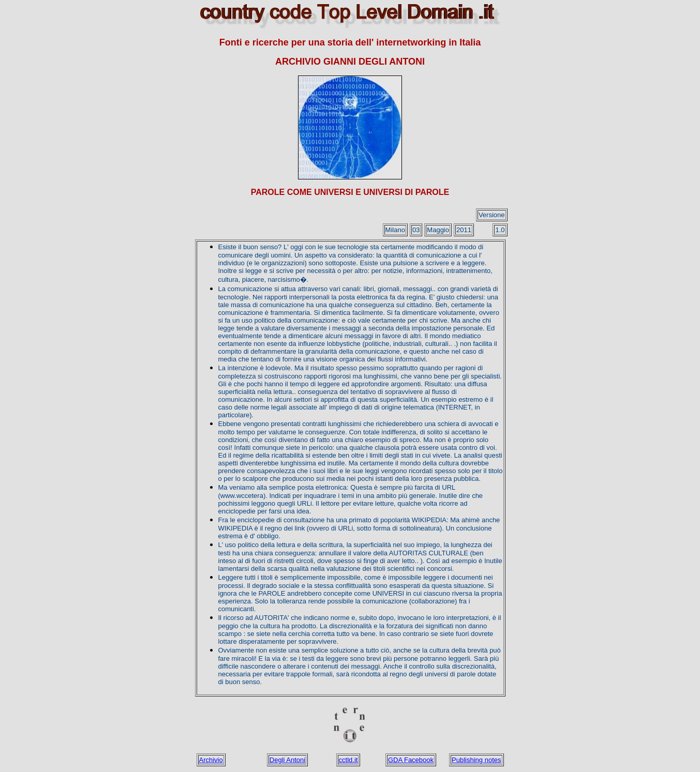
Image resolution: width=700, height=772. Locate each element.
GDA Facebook (411, 760)
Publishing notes (476, 760)
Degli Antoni (287, 760)
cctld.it (348, 760)
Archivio (211, 760)
